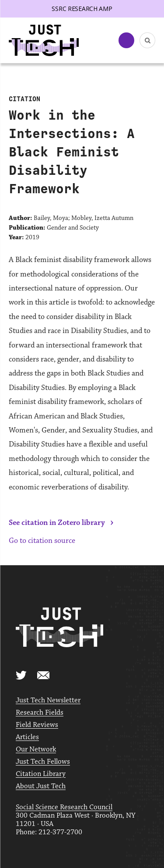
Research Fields (40, 713)
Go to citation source (42, 541)
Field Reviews (37, 725)
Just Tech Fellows (43, 762)
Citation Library (41, 774)
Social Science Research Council (64, 807)
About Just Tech (41, 786)
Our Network (36, 749)
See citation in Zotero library (57, 523)
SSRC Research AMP (82, 9)
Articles (27, 737)
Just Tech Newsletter (48, 700)
